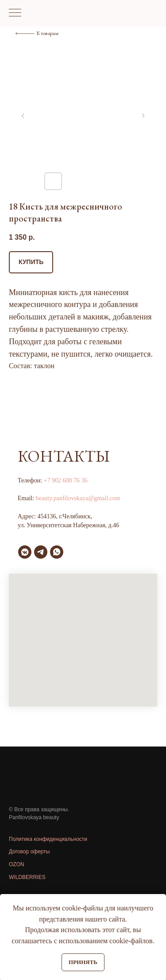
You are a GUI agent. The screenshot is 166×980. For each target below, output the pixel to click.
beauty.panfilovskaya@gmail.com (78, 498)
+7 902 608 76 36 (66, 480)
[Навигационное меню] (15, 13)
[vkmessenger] (25, 552)
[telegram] (41, 552)
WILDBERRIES (27, 877)
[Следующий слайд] (143, 116)
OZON (17, 864)
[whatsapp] (57, 552)
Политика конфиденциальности (48, 839)
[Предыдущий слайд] (23, 116)
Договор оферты (29, 852)
